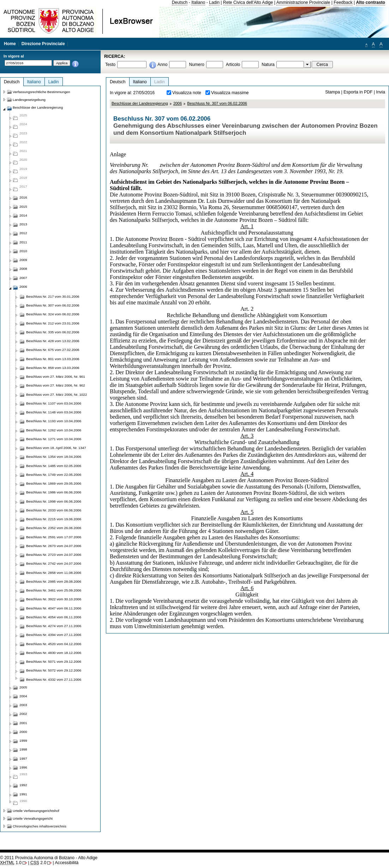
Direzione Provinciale (43, 44)
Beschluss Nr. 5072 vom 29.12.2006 (54, 670)
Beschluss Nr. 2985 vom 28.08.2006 (54, 581)
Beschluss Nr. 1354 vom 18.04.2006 (54, 457)
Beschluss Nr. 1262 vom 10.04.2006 (54, 430)
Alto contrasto (371, 2)
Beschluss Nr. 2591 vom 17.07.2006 (54, 537)
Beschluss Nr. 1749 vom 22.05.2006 (54, 475)
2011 (23, 242)
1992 (23, 785)
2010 (23, 251)
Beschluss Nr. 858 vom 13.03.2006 (53, 368)
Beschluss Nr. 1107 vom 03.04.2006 (54, 403)
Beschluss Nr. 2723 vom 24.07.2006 (54, 555)
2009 (23, 260)
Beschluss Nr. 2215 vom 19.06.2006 (54, 519)
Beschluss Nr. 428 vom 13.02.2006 (53, 341)
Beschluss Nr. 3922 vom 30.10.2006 (54, 599)
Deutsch (180, 2)
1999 (23, 740)
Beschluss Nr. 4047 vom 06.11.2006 (54, 608)
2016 (23, 197)
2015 (23, 207)
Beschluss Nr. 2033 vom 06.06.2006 (54, 510)
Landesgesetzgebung (29, 100)
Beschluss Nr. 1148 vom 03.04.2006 (54, 412)
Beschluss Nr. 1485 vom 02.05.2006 (54, 466)
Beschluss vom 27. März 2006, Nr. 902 (56, 385)
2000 (23, 732)
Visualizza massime (230, 93)
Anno (162, 65)
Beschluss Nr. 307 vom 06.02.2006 (217, 103)
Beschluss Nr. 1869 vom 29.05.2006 (54, 483)
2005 (23, 687)
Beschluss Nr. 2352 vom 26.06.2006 (54, 528)
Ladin (214, 2)
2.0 (38, 863)
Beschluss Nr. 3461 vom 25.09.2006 (54, 590)
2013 (23, 224)
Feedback (343, 2)
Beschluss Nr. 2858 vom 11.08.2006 (54, 573)
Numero (196, 65)
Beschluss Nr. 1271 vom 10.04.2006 (54, 439)
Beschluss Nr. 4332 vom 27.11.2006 (54, 679)
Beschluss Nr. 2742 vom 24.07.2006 (54, 563)
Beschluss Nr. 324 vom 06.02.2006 (53, 314)
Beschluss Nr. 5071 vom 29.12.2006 (54, 661)
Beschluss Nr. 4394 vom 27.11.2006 (54, 635)
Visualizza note (187, 93)
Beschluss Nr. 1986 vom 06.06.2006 (54, 492)
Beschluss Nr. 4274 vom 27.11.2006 (54, 626)
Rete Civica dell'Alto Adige (248, 2)
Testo (110, 65)
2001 (23, 723)
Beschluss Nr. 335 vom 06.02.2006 (53, 332)
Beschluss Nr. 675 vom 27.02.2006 (53, 350)
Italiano (198, 2)
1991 (23, 794)
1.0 (11, 863)
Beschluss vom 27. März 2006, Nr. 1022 (56, 394)
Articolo (233, 65)
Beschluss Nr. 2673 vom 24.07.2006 (54, 546)
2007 (23, 278)
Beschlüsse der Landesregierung (140, 103)
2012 (23, 233)
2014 (23, 215)
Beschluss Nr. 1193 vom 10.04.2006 (54, 421)
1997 (23, 758)
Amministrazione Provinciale (303, 2)
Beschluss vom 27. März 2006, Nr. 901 (56, 377)
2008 (23, 269)
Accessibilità (67, 863)
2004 (23, 696)
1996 (23, 767)
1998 (23, 749)
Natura (268, 65)
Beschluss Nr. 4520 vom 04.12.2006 (54, 644)
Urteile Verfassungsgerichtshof (36, 811)
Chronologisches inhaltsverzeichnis (40, 826)
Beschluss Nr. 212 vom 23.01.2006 (53, 323)
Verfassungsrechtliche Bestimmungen (41, 92)
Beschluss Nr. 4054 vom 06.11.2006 (54, 617)
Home (10, 44)
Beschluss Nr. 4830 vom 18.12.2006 (54, 653)
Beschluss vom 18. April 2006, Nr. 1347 (56, 448)
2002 (23, 714)
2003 (23, 705)
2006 (178, 103)
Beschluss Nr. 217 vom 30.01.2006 (53, 296)
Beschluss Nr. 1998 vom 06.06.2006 (54, 501)
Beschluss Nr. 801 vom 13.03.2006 (53, 359)
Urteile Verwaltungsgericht (33, 818)
